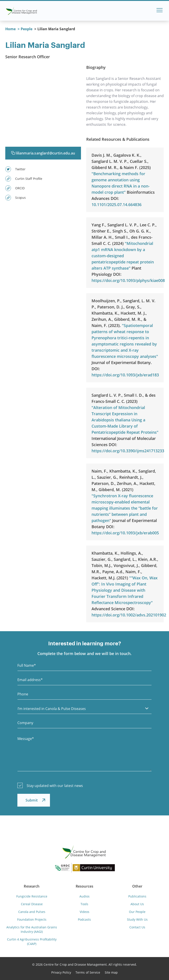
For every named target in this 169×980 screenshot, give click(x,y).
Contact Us (137, 927)
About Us (137, 904)
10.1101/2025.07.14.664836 (117, 205)
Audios (84, 896)
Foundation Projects (32, 919)
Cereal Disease (32, 904)
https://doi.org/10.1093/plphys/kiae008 (128, 280)
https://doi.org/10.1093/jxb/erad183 (125, 375)
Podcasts (84, 919)
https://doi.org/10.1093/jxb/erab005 (125, 533)
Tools (84, 904)
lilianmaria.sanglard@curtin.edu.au (43, 153)
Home (10, 29)
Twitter (15, 169)
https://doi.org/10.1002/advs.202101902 (129, 615)
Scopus (16, 198)
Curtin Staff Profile (24, 179)
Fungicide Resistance (32, 896)
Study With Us (137, 919)
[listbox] (84, 708)
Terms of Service (88, 972)
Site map (111, 972)
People (27, 29)
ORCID (15, 188)
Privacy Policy (61, 972)
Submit (32, 800)
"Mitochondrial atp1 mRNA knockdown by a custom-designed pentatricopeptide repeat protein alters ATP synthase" (123, 256)
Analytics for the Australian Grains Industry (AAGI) (32, 929)
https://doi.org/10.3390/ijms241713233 (128, 451)
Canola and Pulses (32, 912)
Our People (137, 912)
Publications (137, 896)
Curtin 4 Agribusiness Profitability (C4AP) (32, 942)
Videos (84, 912)
